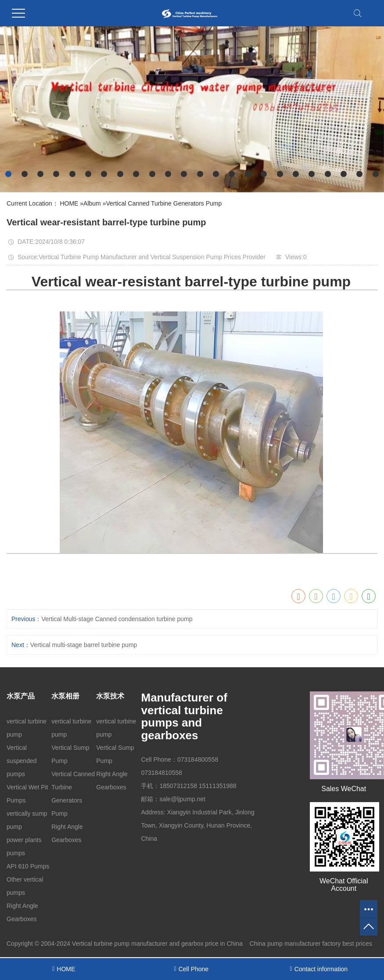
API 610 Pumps (28, 866)
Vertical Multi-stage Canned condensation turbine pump (117, 619)
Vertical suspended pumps (22, 761)
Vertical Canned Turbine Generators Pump (164, 203)
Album (92, 203)
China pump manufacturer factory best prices (311, 944)
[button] (8, 174)
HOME (69, 203)
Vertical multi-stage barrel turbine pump (84, 645)
